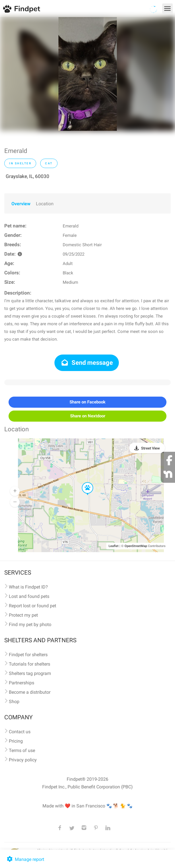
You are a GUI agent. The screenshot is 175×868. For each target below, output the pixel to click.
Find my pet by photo (30, 624)
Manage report (25, 859)
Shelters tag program (30, 673)
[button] (84, 482)
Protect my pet (23, 615)
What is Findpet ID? (28, 587)
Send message (87, 363)
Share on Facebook (87, 402)
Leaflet (114, 546)
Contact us (20, 732)
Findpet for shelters (28, 655)
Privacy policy (23, 760)
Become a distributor (30, 692)
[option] (88, 74)
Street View (150, 448)
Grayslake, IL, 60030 (28, 176)
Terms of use (22, 750)
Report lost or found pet (32, 606)
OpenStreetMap (136, 546)
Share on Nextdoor (88, 416)
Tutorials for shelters (29, 664)
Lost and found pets (29, 596)
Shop (14, 702)
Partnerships (22, 683)
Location (45, 204)
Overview (21, 204)
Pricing (16, 741)
